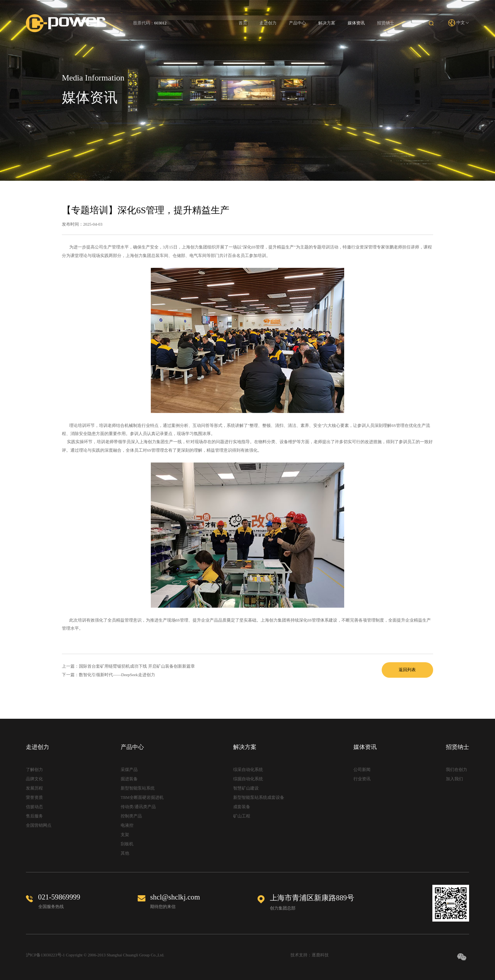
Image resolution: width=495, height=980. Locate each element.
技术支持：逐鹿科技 (310, 955)
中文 (459, 23)
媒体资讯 (356, 23)
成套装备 (242, 807)
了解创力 (34, 770)
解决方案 (327, 23)
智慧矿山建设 (246, 788)
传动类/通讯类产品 (138, 807)
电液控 (127, 825)
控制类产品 (131, 816)
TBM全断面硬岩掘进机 (142, 798)
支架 (125, 835)
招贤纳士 (386, 23)
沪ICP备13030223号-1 (45, 955)
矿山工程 (242, 816)
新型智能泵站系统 (138, 788)
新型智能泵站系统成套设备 (259, 798)
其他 (125, 853)
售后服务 (34, 816)
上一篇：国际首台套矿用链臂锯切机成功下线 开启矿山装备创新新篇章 (128, 666)
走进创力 (268, 23)
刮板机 (127, 844)
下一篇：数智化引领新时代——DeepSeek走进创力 (108, 675)
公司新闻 (362, 770)
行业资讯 (362, 779)
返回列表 (407, 670)
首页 (243, 23)
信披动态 (34, 807)
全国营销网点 (39, 825)
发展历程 (34, 788)
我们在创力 (457, 770)
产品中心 (297, 23)
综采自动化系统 (248, 770)
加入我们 (454, 779)
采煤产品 (129, 770)
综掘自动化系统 (248, 779)
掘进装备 (129, 779)
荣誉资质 (34, 798)
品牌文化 (34, 779)
